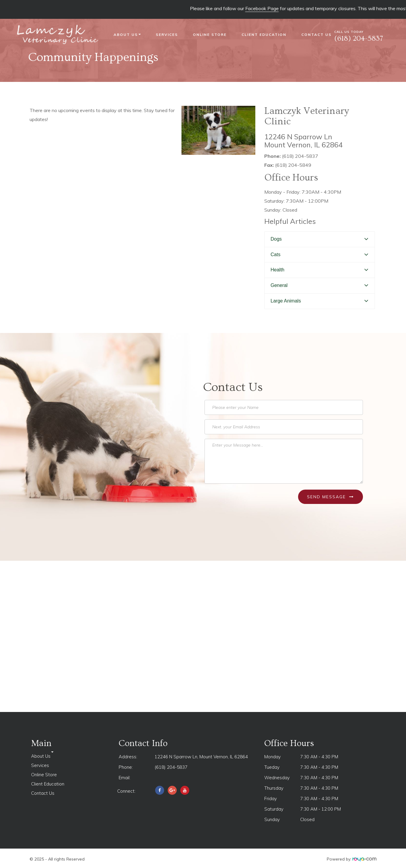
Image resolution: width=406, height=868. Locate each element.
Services (167, 35)
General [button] (279, 285)
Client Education (264, 35)
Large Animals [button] (286, 301)
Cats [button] (275, 255)
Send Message (331, 497)
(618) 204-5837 (171, 767)
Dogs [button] (276, 239)
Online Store (210, 35)
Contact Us (316, 35)
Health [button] (277, 270)
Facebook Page (269, 8)
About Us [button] (127, 35)
